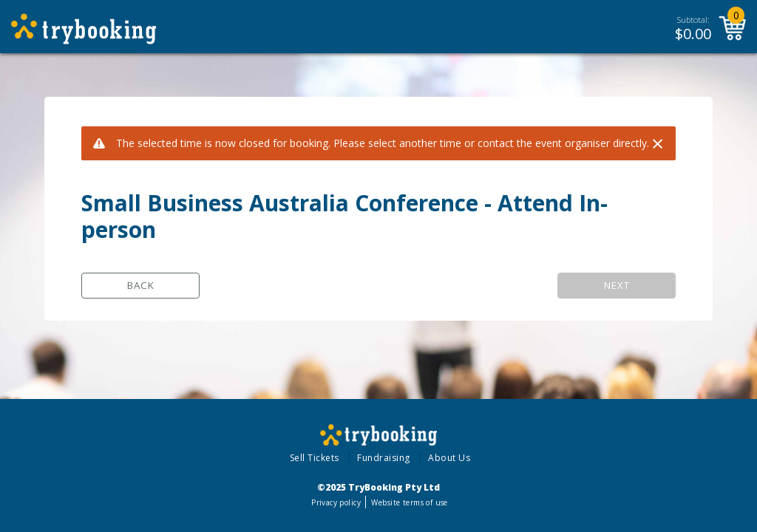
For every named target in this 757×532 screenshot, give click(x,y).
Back (141, 285)
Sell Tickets (315, 458)
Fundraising (384, 458)
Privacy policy (336, 502)
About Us (449, 458)
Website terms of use (409, 502)
